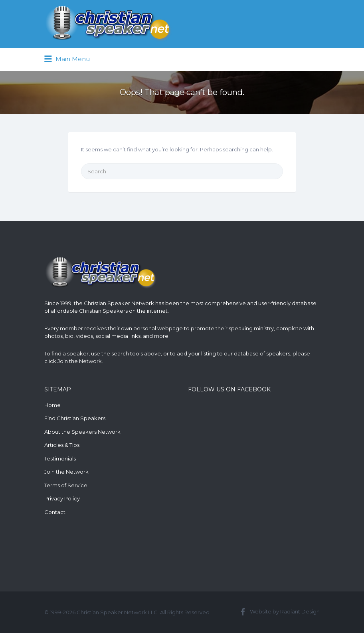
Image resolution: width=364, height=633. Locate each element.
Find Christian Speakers (75, 418)
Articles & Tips (62, 445)
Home (52, 405)
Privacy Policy (62, 498)
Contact (55, 512)
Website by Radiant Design (285, 611)
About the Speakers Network (82, 432)
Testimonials (60, 458)
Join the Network (80, 361)
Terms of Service (66, 485)
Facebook (243, 612)
